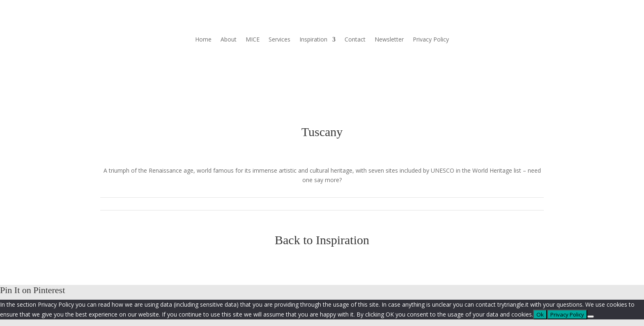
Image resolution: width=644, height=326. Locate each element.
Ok (540, 314)
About (229, 40)
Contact (355, 40)
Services (279, 40)
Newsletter (389, 40)
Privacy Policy (431, 40)
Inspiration (313, 40)
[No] (591, 317)
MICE (253, 40)
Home (203, 40)
